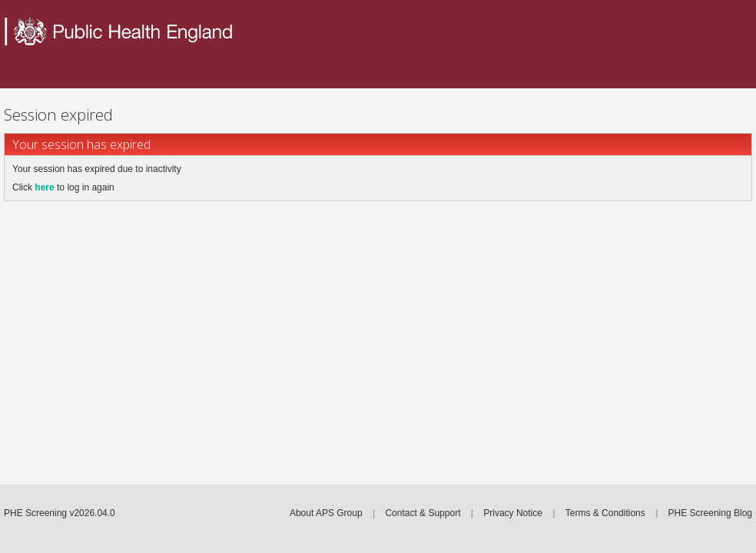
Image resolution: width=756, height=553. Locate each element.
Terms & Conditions (605, 513)
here (44, 187)
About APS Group (326, 513)
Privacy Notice (513, 513)
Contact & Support (423, 513)
